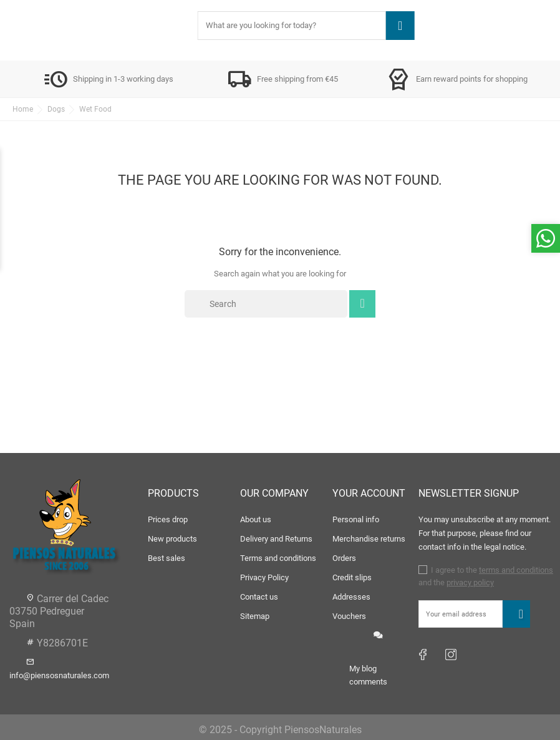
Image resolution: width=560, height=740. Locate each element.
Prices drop (168, 519)
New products (172, 539)
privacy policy (470, 582)
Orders (344, 558)
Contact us (259, 597)
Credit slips (352, 577)
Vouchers (349, 616)
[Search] (266, 304)
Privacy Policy (264, 577)
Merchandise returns (369, 539)
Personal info (356, 519)
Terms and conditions (278, 558)
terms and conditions (516, 570)
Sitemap (255, 616)
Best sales (167, 558)
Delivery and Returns (276, 539)
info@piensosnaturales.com (59, 675)
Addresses (351, 597)
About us (256, 519)
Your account (369, 493)
